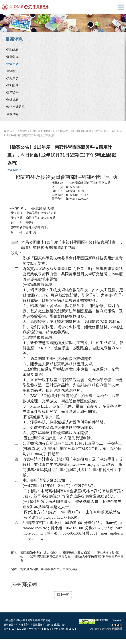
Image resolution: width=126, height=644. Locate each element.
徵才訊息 (12, 100)
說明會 (11, 71)
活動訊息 (12, 50)
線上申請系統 (15, 107)
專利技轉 (12, 85)
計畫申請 (12, 64)
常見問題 (12, 114)
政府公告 (12, 92)
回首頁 (9, 131)
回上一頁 (63, 594)
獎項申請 (12, 78)
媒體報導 (12, 57)
